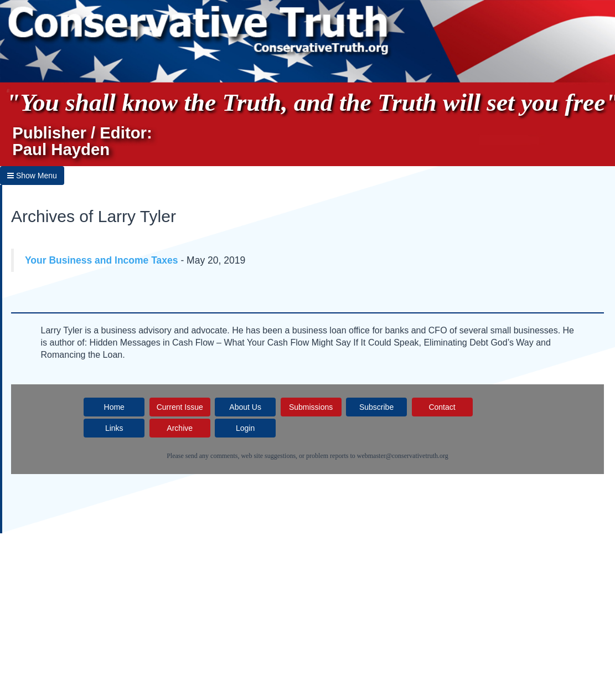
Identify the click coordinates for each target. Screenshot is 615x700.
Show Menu (32, 176)
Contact (442, 407)
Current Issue (180, 407)
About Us (245, 407)
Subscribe (376, 407)
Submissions (311, 407)
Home (114, 407)
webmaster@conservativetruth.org (403, 456)
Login (245, 428)
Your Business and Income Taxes (102, 260)
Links (114, 428)
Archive (180, 428)
